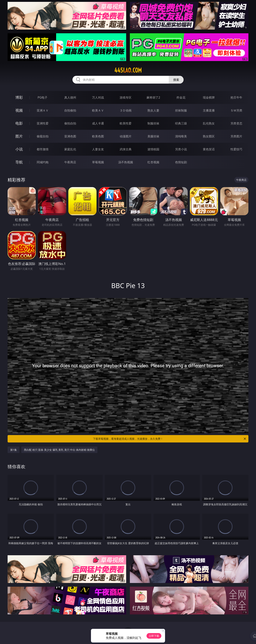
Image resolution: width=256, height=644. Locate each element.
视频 (19, 110)
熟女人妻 (153, 110)
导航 (19, 162)
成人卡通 (98, 123)
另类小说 (181, 149)
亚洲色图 (70, 136)
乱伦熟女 (209, 123)
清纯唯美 (181, 136)
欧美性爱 (126, 123)
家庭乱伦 (70, 149)
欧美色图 (98, 136)
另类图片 (236, 136)
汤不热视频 (126, 162)
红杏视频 (153, 162)
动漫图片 (126, 136)
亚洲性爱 (43, 123)
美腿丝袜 (153, 136)
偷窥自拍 (43, 136)
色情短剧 (181, 162)
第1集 (14, 450)
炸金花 (181, 97)
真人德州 (70, 97)
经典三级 (181, 123)
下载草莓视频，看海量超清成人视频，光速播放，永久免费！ (170, 439)
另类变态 (236, 123)
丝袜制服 (181, 110)
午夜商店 (70, 162)
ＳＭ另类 (236, 110)
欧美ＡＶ (98, 110)
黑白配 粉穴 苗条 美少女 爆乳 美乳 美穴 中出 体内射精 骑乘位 (59, 450)
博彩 (19, 97)
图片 (19, 136)
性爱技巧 (236, 149)
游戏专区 (126, 97)
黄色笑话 (209, 149)
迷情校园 (153, 149)
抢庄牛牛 (236, 97)
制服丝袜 (153, 123)
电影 (19, 123)
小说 (19, 149)
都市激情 (43, 149)
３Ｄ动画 (126, 110)
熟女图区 (209, 136)
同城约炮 (43, 162)
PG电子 (43, 97)
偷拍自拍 (70, 123)
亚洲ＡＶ (43, 110)
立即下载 (154, 636)
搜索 (176, 80)
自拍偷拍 (70, 110)
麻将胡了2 (153, 97)
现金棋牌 (209, 97)
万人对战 (98, 97)
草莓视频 (98, 162)
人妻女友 (98, 149)
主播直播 (209, 110)
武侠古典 (126, 149)
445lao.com (128, 70)
